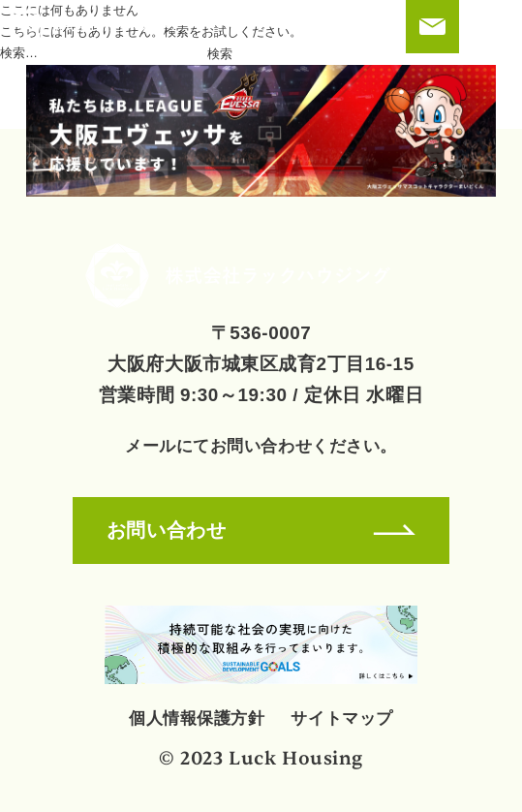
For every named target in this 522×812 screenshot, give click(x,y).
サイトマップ (341, 718)
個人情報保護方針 (197, 718)
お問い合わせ (261, 530)
